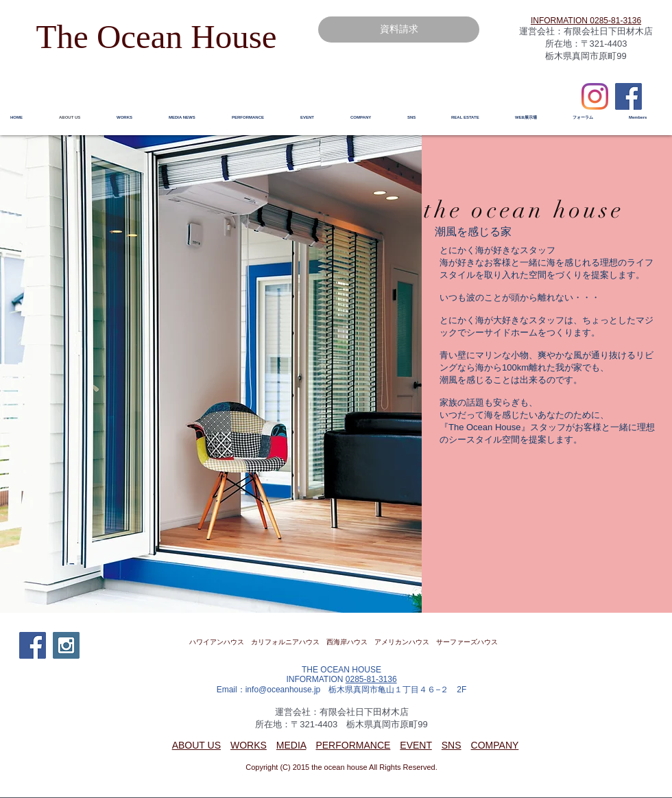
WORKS (249, 745)
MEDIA (291, 745)
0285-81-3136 (371, 679)
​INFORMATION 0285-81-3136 (586, 21)
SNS (452, 745)
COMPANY (495, 745)
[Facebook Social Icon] (628, 96)
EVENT (416, 745)
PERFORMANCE (353, 745)
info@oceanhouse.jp (283, 690)
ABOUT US (196, 745)
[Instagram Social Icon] (66, 645)
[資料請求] (399, 30)
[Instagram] (595, 96)
